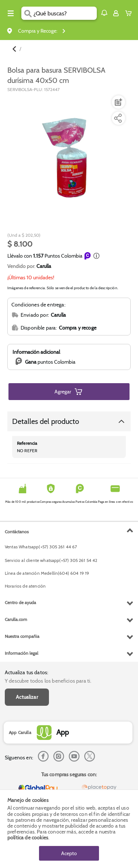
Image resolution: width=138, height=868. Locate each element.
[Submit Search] (27, 13)
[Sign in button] (116, 13)
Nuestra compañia (22, 636)
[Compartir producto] (118, 118)
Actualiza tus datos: (26, 672)
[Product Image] (68, 156)
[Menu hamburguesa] (11, 13)
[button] (104, 13)
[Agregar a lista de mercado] (118, 102)
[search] (65, 13)
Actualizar (27, 697)
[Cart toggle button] (130, 13)
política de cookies (28, 838)
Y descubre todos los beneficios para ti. (48, 681)
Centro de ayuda (20, 602)
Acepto (69, 853)
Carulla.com (16, 619)
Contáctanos (17, 532)
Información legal (22, 653)
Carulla (44, 266)
